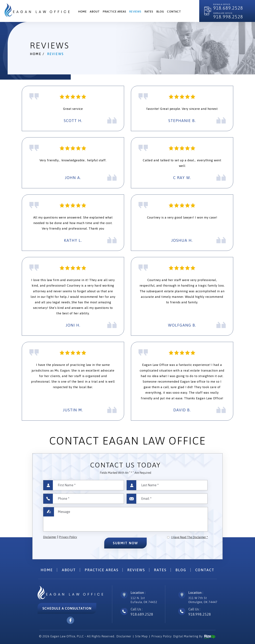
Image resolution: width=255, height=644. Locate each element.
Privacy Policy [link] (162, 636)
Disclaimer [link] (124, 636)
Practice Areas (114, 12)
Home (83, 12)
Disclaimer (50, 537)
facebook (70, 620)
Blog (160, 12)
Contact (174, 12)
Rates (149, 12)
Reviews (135, 12)
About (95, 12)
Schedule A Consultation (67, 608)
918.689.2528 (228, 8)
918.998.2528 (228, 17)
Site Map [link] (141, 636)
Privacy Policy (68, 537)
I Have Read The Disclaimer (189, 537)
